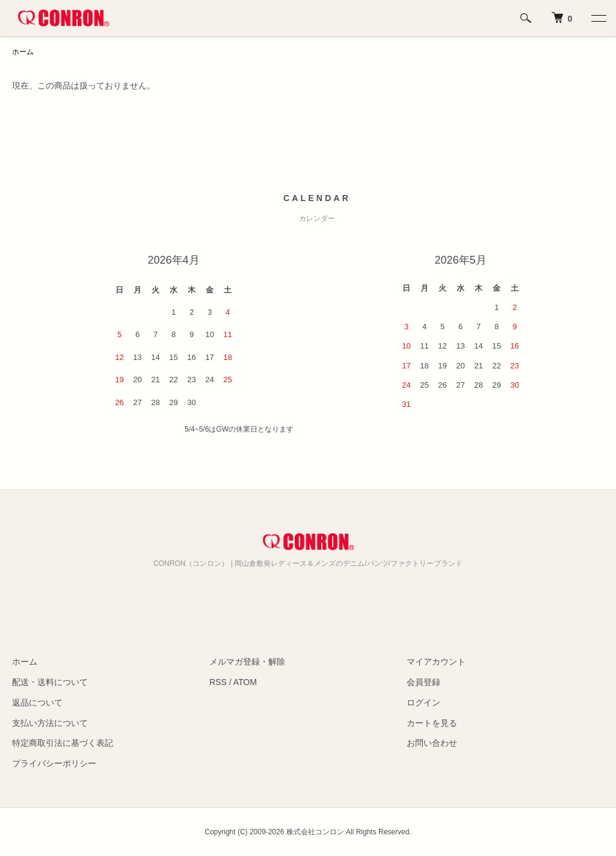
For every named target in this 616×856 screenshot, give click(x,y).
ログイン (423, 702)
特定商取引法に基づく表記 (63, 743)
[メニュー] (598, 18)
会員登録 (423, 682)
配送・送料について (50, 682)
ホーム (23, 52)
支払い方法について (50, 723)
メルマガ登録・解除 (247, 662)
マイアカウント (436, 662)
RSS (218, 682)
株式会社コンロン (315, 832)
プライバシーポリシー (54, 763)
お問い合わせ (432, 743)
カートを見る (432, 723)
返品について (37, 702)
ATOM (245, 682)
